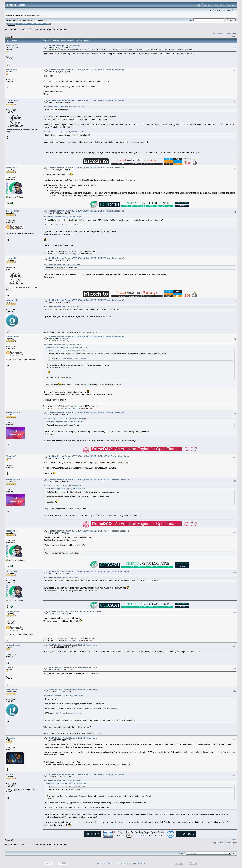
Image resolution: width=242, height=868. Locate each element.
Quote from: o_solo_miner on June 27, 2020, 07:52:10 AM (67, 348)
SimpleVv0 (11, 456)
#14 (235, 613)
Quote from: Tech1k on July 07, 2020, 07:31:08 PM (63, 577)
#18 (235, 739)
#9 (235, 414)
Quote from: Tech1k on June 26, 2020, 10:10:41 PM (63, 306)
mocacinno (11, 168)
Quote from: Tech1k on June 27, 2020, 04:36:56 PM (63, 780)
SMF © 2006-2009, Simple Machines (131, 863)
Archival (29, 29)
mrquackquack (13, 645)
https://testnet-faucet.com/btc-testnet (69, 225)
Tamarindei (11, 70)
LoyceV (93, 49)
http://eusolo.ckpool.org (73, 251)
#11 (235, 481)
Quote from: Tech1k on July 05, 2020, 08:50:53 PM (63, 486)
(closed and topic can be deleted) (51, 29)
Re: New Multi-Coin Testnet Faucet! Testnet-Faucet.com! (75, 612)
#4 (235, 169)
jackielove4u (12, 300)
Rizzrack (187, 49)
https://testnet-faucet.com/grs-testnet (69, 713)
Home (12, 24)
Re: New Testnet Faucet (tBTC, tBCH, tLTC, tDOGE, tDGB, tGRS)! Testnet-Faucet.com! (89, 456)
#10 (235, 457)
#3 (235, 102)
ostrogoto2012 (13, 413)
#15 (235, 646)
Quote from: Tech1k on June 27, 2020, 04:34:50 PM (63, 345)
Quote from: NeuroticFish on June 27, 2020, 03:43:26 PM (65, 419)
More (47, 24)
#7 (235, 301)
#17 (235, 691)
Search (25, 24)
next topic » (231, 34)
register (36, 15)
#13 (235, 573)
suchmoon (111, 49)
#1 (235, 48)
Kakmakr (10, 774)
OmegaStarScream (126, 49)
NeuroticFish (163, 49)
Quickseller (176, 49)
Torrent (40, 20)
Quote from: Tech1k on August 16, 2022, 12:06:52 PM (64, 696)
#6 (235, 259)
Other (22, 29)
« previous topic (218, 34)
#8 (235, 339)
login (29, 15)
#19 (235, 776)
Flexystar (151, 49)
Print (234, 37)
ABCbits (60, 49)
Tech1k (9, 46)
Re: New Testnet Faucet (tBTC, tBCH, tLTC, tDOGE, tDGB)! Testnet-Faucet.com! (86, 70)
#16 (235, 669)
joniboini (83, 49)
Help (19, 24)
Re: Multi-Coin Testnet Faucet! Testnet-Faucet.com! (73, 645)
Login (32, 24)
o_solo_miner (13, 211)
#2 (235, 71)
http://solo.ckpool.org (73, 254)
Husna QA (141, 49)
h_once (10, 667)
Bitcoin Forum (11, 29)
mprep (101, 49)
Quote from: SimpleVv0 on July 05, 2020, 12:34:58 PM (66, 489)
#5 (235, 212)
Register (40, 24)
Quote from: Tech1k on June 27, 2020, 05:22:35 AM (63, 217)
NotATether (72, 49)
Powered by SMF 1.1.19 (106, 863)
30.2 (35, 20)
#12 (235, 532)
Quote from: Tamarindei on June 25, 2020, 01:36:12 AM (64, 107)
